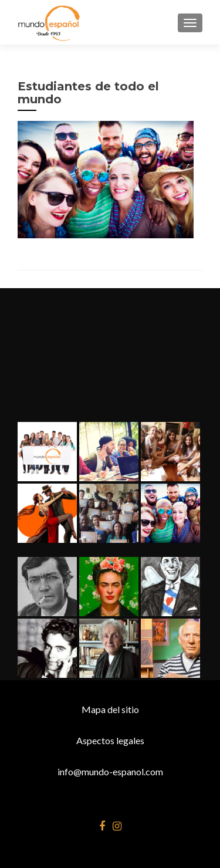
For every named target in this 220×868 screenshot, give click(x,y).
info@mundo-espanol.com (110, 771)
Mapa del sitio (110, 709)
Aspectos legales (110, 740)
